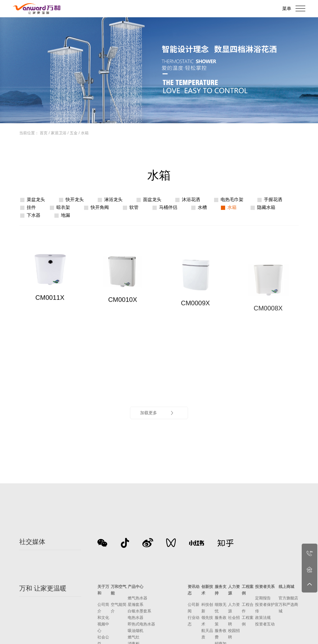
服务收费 (221, 634)
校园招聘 (234, 634)
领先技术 (207, 621)
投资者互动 (265, 624)
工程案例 (248, 590)
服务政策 (221, 621)
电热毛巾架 (232, 199)
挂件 (31, 207)
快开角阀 (100, 207)
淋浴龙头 (113, 199)
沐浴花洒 (191, 199)
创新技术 (207, 590)
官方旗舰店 (288, 598)
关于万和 (103, 590)
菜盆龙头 (36, 199)
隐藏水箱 (266, 207)
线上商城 (286, 587)
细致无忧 (221, 608)
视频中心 (103, 627)
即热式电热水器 (141, 624)
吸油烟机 (136, 631)
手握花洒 (273, 199)
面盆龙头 (152, 199)
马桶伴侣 (168, 207)
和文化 (103, 618)
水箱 (85, 133)
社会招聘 (234, 621)
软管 (134, 207)
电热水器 (136, 618)
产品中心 (136, 587)
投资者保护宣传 (267, 608)
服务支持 (221, 590)
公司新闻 (194, 608)
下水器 (34, 215)
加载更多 (157, 413)
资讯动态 (194, 590)
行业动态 (194, 621)
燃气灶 (134, 637)
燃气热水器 (137, 598)
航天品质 (207, 634)
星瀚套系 (136, 605)
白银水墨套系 (139, 611)
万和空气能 (119, 590)
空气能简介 (119, 608)
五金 (74, 133)
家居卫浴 (59, 133)
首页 (44, 133)
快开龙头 (75, 199)
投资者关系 (265, 587)
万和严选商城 (288, 608)
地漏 (65, 215)
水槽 (202, 207)
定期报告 (263, 598)
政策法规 (263, 618)
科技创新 (207, 608)
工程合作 (248, 608)
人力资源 (234, 590)
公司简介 (103, 608)
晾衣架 (63, 207)
